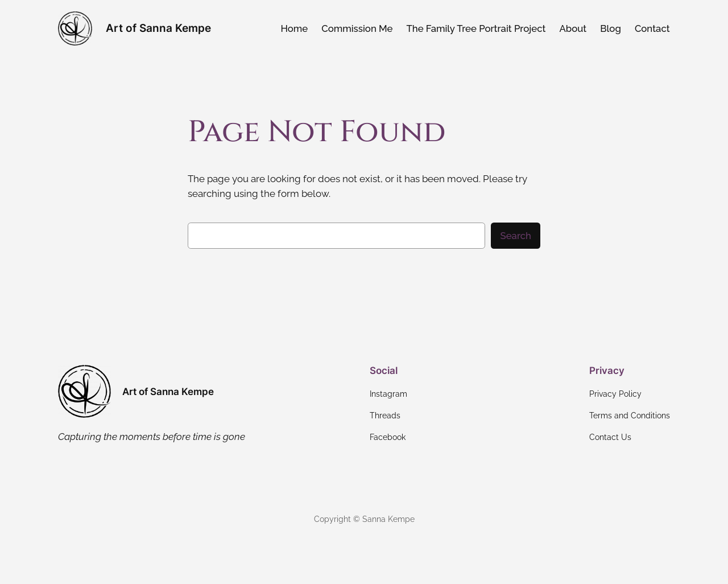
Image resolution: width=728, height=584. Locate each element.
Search (516, 236)
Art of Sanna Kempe (158, 28)
